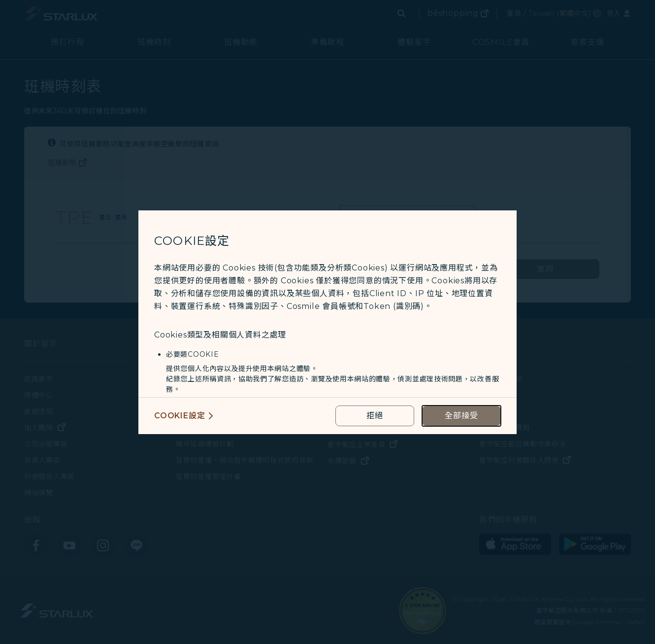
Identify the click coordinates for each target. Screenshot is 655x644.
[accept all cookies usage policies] (461, 416)
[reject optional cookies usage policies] (375, 416)
